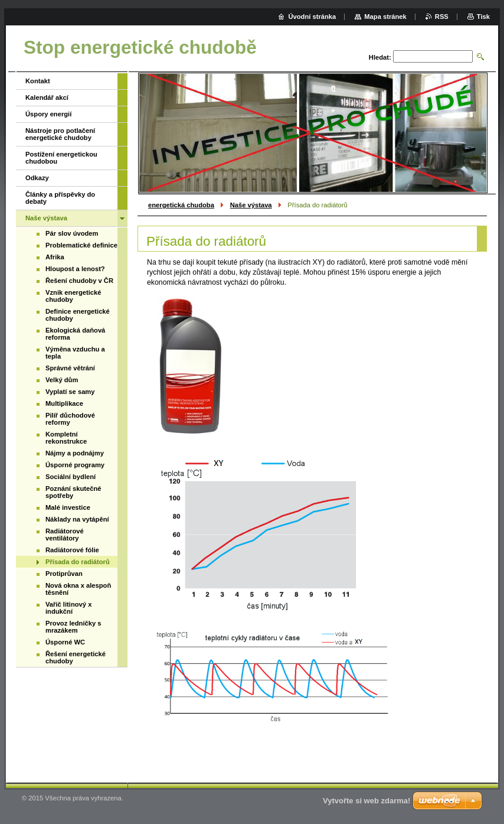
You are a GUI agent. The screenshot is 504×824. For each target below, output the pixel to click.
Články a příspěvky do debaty (60, 198)
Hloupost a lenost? (75, 269)
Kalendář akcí (47, 97)
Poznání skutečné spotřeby (73, 492)
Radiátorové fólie (72, 550)
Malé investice (68, 507)
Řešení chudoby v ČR (79, 281)
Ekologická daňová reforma (75, 334)
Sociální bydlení (71, 477)
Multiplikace (64, 403)
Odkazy (37, 178)
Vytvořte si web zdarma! (366, 801)
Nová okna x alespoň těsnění (78, 589)
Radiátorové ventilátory (65, 535)
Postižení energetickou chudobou (61, 158)
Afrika (55, 257)
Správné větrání (70, 368)
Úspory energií (48, 114)
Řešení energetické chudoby (76, 657)
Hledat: (380, 57)
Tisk (483, 17)
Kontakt (38, 81)
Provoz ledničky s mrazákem (73, 627)
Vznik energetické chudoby (73, 296)
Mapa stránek (385, 17)
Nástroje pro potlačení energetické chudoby (60, 134)
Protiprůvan (64, 574)
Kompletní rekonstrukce (66, 438)
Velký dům (62, 380)
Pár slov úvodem (72, 233)
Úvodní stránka (312, 17)
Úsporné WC (65, 642)
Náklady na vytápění (77, 519)
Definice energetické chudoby (78, 315)
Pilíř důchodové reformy (70, 419)
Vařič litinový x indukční (68, 608)
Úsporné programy (75, 465)
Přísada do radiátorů (78, 562)
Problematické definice (81, 245)
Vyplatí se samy (70, 392)
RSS (442, 17)
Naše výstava (251, 205)
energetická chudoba (181, 205)
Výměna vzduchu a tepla (75, 353)
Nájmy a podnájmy (75, 453)
